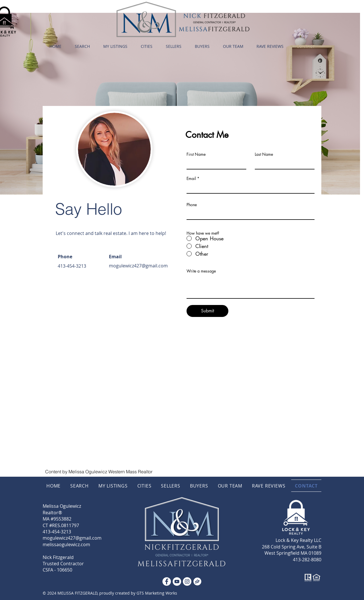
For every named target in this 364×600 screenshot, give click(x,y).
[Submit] (207, 311)
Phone (192, 205)
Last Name (264, 154)
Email (191, 179)
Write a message (201, 271)
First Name (196, 154)
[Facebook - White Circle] (167, 581)
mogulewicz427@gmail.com (138, 266)
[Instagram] (187, 581)
